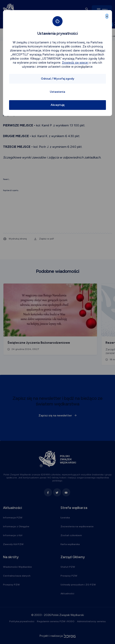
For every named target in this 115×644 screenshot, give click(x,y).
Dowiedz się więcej (75, 63)
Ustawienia (57, 92)
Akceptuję (58, 105)
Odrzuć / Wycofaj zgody (58, 79)
